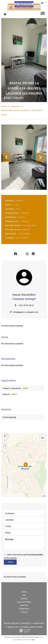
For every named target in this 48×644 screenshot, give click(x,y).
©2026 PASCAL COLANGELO (17, 623)
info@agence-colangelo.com (26, 312)
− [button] (5, 440)
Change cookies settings (32, 627)
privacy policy (36, 554)
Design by (24, 631)
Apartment (15, 106)
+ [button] (5, 437)
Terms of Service (26, 640)
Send (10, 562)
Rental (4, 106)
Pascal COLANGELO (24, 295)
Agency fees (13, 627)
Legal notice (39, 623)
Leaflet (44, 496)
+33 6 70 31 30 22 (26, 305)
